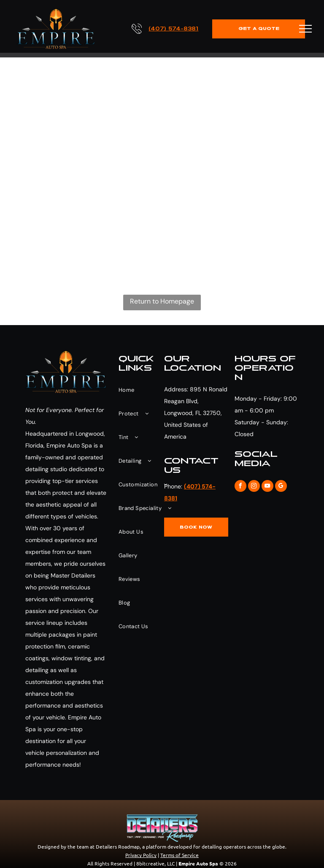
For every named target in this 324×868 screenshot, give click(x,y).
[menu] (305, 29)
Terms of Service (180, 855)
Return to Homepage (162, 301)
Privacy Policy (141, 855)
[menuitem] (145, 390)
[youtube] (267, 487)
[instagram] (254, 487)
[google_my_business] (281, 487)
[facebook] (240, 487)
